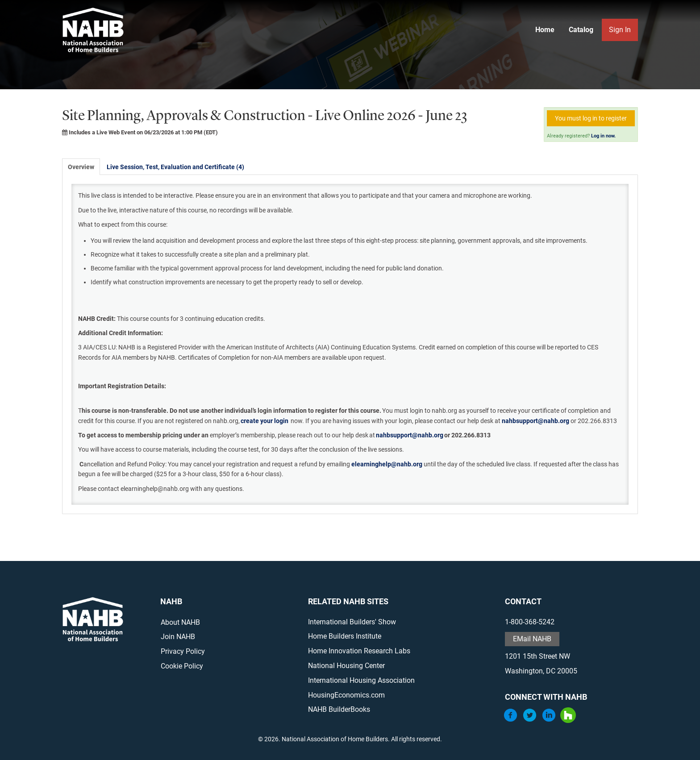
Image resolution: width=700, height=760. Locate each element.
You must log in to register (591, 118)
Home (545, 30)
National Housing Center (346, 666)
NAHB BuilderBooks (339, 709)
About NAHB (180, 622)
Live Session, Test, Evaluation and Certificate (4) (175, 167)
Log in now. (603, 136)
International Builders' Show (352, 622)
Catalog (581, 30)
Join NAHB (178, 637)
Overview (81, 167)
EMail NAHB (532, 639)
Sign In (620, 30)
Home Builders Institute (345, 636)
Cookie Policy (182, 666)
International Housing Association (361, 680)
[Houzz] (568, 721)
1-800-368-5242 (530, 622)
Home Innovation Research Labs (359, 651)
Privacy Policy (183, 651)
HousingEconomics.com (346, 695)
